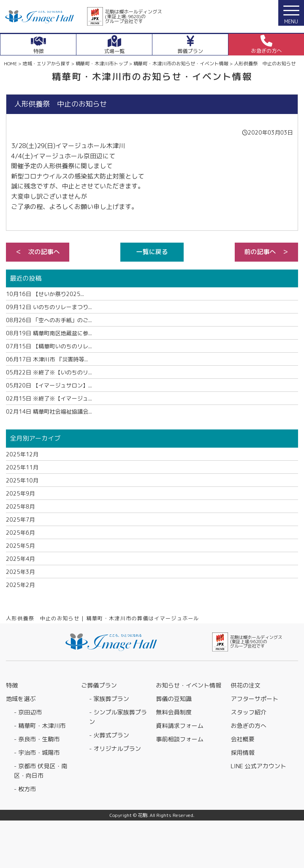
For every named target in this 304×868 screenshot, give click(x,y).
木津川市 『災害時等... (47, 359)
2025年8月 (20, 506)
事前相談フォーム (180, 739)
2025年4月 (20, 559)
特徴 (12, 685)
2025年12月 (22, 454)
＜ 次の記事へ (38, 252)
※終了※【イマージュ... (49, 398)
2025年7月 (20, 519)
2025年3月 (20, 572)
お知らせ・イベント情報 (189, 685)
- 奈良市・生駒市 (37, 739)
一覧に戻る (152, 252)
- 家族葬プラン (109, 699)
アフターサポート (255, 699)
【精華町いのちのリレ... (49, 346)
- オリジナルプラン (115, 749)
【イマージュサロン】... (49, 385)
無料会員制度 (174, 712)
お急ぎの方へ (249, 726)
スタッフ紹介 (249, 712)
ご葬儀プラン (99, 685)
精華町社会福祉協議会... (49, 411)
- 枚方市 (25, 789)
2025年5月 (20, 546)
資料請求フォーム (180, 726)
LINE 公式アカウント (258, 766)
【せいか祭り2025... (45, 294)
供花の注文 (246, 685)
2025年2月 (20, 585)
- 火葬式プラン (109, 735)
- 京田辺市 (28, 712)
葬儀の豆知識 (174, 699)
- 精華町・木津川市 (40, 726)
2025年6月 (20, 533)
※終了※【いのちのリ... (49, 372)
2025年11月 (22, 467)
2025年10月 (22, 480)
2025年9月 (20, 493)
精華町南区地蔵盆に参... (49, 333)
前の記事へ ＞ (266, 252)
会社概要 (243, 739)
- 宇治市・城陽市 (37, 753)
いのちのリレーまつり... (49, 307)
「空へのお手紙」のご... (49, 320)
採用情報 (243, 753)
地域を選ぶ (21, 699)
